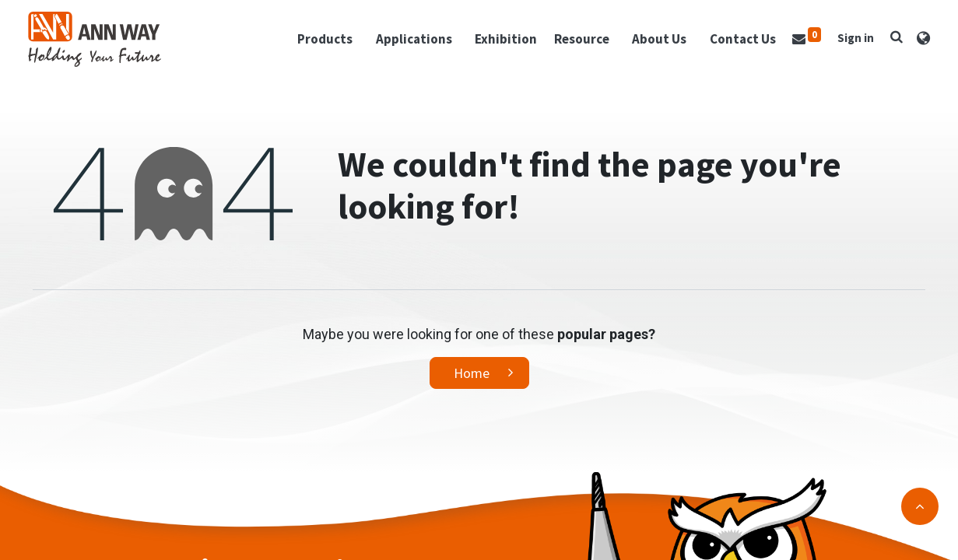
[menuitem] (501, 43)
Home (472, 380)
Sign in (851, 41)
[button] (892, 40)
